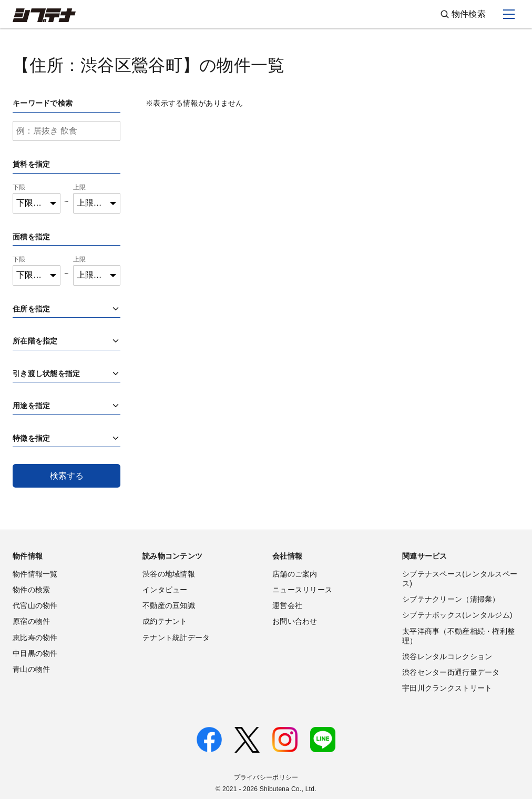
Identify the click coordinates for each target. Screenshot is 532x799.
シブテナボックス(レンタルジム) (457, 615)
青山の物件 (31, 669)
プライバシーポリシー (266, 777)
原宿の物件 (31, 621)
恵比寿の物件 (35, 638)
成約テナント (165, 621)
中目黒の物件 (35, 653)
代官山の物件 (35, 605)
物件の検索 (31, 590)
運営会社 (287, 605)
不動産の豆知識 (169, 605)
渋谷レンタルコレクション (447, 656)
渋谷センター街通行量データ (451, 672)
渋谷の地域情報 (169, 574)
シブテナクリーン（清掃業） (451, 599)
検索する (67, 476)
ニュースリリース (302, 590)
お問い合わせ (295, 621)
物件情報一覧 (35, 574)
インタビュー (165, 590)
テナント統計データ (176, 638)
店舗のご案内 (295, 574)
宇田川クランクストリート (447, 688)
